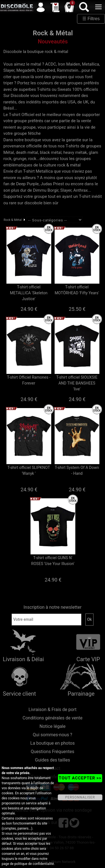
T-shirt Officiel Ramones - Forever (29, 380)
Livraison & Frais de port (53, 710)
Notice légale (53, 726)
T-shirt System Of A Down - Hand (77, 470)
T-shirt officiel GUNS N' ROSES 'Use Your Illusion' (53, 561)
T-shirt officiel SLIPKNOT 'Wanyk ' (29, 470)
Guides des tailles (53, 760)
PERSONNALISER (80, 797)
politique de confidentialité (34, 864)
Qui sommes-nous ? (53, 735)
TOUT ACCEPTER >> (80, 778)
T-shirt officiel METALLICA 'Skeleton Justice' (29, 293)
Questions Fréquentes (53, 752)
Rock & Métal (13, 220)
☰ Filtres (91, 19)
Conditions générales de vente (53, 718)
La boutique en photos (52, 743)
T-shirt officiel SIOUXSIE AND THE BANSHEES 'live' (77, 383)
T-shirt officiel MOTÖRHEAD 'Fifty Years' (77, 290)
